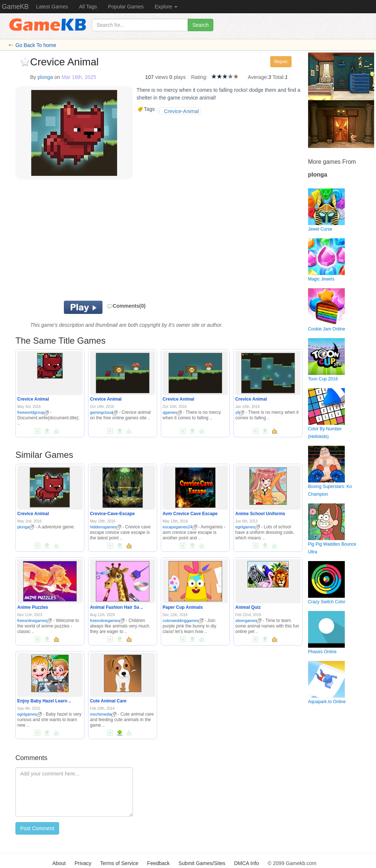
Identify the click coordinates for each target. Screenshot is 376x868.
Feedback (158, 863)
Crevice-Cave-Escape (112, 514)
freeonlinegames (35, 621)
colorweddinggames (183, 621)
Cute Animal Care (108, 701)
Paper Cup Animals (183, 607)
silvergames (249, 621)
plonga (45, 77)
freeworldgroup (33, 412)
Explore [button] (166, 7)
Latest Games (52, 7)
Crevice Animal (33, 399)
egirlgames (248, 527)
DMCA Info (246, 863)
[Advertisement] (101, 242)
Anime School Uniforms (260, 514)
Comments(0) (126, 306)
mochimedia (103, 714)
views (161, 77)
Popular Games (126, 7)
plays (180, 77)
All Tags (88, 7)
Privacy (83, 863)
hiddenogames (106, 527)
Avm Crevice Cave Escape (190, 514)
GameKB (15, 7)
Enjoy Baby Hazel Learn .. (44, 701)
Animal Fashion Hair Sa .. (116, 607)
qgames (172, 412)
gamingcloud (104, 412)
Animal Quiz (248, 607)
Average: (258, 77)
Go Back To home (36, 45)
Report (281, 62)
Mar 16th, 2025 (79, 77)
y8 (240, 412)
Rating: (199, 77)
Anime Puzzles (33, 607)
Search (200, 25)
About (59, 863)
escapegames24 (180, 527)
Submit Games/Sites (202, 863)
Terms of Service (119, 863)
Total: (279, 77)
